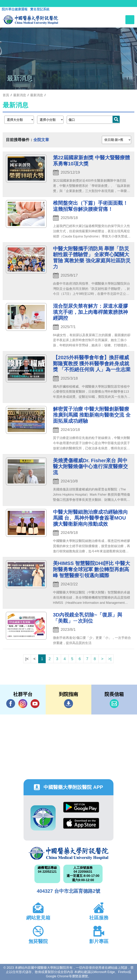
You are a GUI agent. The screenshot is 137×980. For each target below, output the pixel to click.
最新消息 (37, 95)
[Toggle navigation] (130, 20)
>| (110, 659)
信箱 (114, 704)
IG (23, 704)
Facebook (11, 703)
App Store (81, 823)
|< (27, 659)
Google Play (81, 807)
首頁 (6, 95)
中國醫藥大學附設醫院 (68, 853)
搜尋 (116, 119)
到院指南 (68, 704)
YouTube (35, 703)
